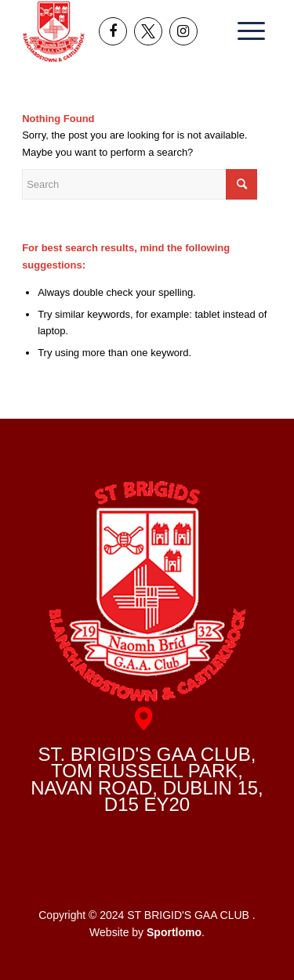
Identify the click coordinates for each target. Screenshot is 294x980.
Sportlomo (174, 932)
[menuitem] (246, 31)
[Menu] (246, 31)
